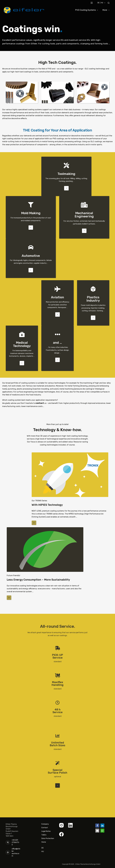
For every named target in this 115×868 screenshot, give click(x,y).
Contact (45, 827)
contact (39, 403)
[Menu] (92, 3)
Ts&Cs (44, 834)
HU (43, 851)
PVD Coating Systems (87, 10)
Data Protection (48, 838)
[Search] (109, 3)
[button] (97, 825)
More (106, 10)
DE (42, 846)
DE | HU (102, 3)
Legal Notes (46, 831)
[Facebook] (61, 834)
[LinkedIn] (70, 825)
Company (45, 824)
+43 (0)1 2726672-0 (16, 842)
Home (44, 842)
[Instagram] (61, 825)
